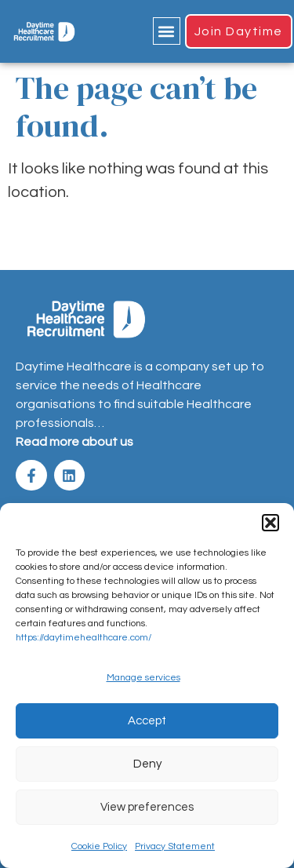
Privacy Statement (175, 846)
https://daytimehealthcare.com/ (83, 638)
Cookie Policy (99, 846)
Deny (147, 764)
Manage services (143, 678)
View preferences (147, 807)
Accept (147, 721)
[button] (270, 523)
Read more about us (74, 442)
